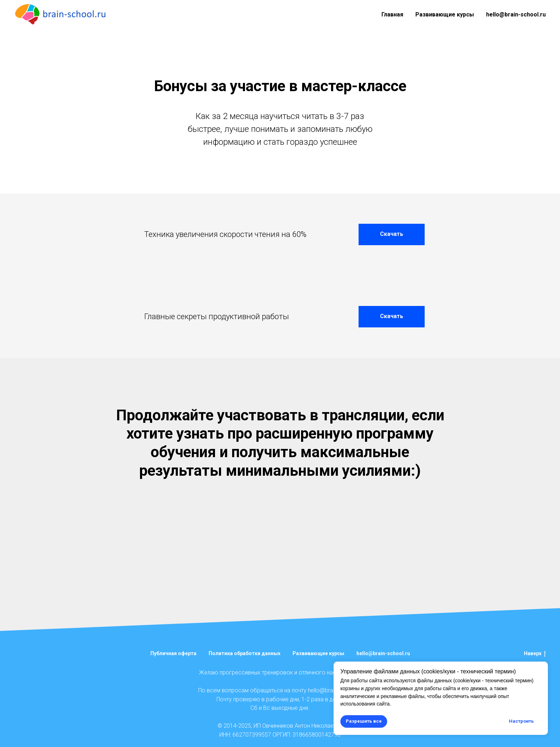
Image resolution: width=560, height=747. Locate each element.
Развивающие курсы (445, 14)
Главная (392, 14)
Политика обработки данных (244, 653)
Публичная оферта (173, 653)
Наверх (535, 654)
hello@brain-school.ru (516, 14)
